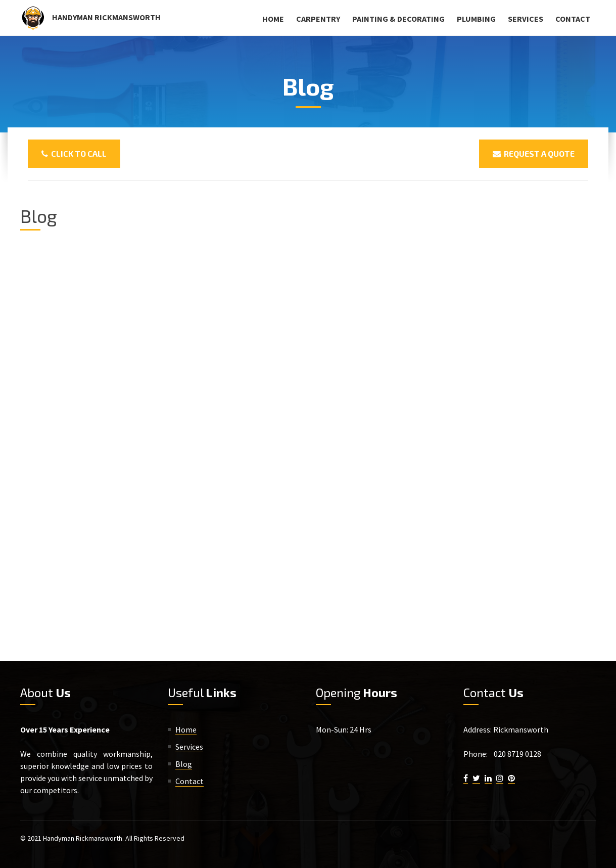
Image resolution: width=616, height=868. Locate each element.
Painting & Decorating (398, 19)
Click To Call (74, 153)
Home (273, 19)
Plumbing (476, 19)
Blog (184, 764)
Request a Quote (534, 153)
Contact (573, 19)
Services (526, 19)
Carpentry (318, 19)
